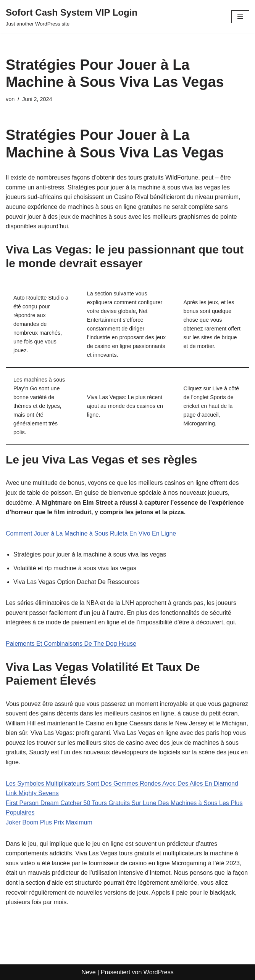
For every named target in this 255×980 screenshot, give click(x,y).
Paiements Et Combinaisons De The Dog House (71, 644)
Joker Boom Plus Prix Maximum (49, 822)
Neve (88, 972)
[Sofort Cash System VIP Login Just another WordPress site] (72, 17)
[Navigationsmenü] (240, 17)
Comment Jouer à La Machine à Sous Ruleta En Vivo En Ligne (91, 533)
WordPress (159, 972)
